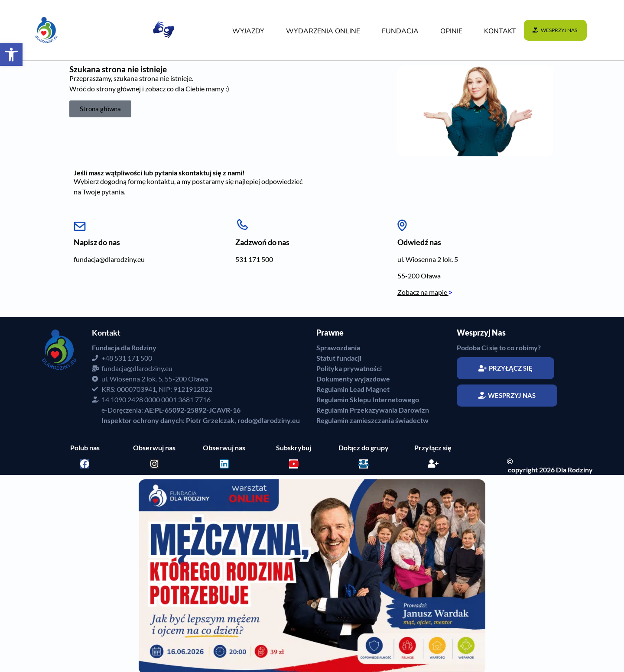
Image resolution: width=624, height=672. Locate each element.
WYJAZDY (248, 31)
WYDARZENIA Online (323, 31)
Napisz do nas (97, 242)
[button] (11, 55)
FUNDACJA (400, 31)
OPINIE (451, 31)
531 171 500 (254, 259)
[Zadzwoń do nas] (242, 223)
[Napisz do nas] (80, 223)
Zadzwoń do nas (262, 242)
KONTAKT (500, 31)
